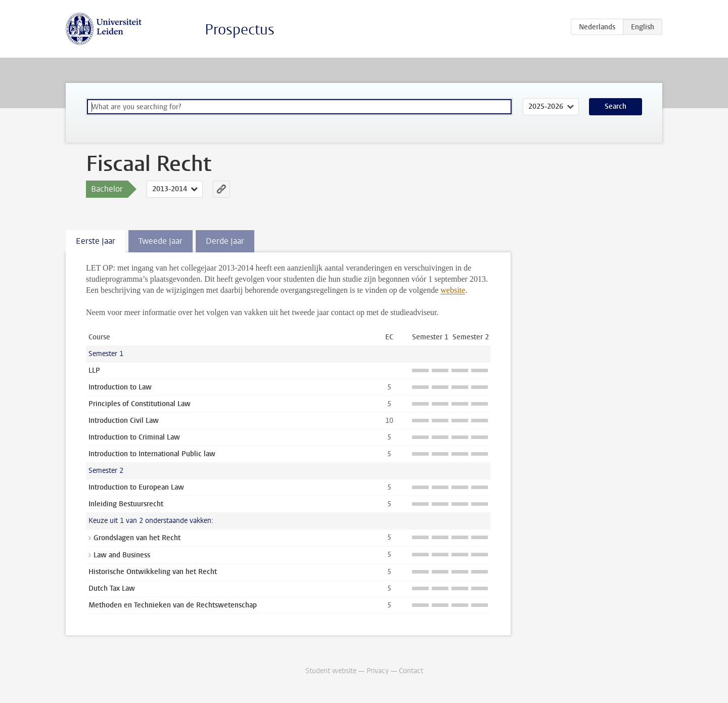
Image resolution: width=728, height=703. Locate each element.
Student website (331, 671)
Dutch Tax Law (112, 588)
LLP (94, 370)
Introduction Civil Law (124, 421)
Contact (411, 671)
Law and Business (122, 555)
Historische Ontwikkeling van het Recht (153, 572)
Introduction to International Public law (152, 454)
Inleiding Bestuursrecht (126, 504)
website (453, 290)
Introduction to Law (120, 387)
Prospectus (240, 30)
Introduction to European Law (136, 487)
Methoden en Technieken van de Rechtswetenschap (173, 605)
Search (616, 106)
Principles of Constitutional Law (140, 404)
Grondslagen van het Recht (137, 538)
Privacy (378, 671)
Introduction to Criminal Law (134, 437)
